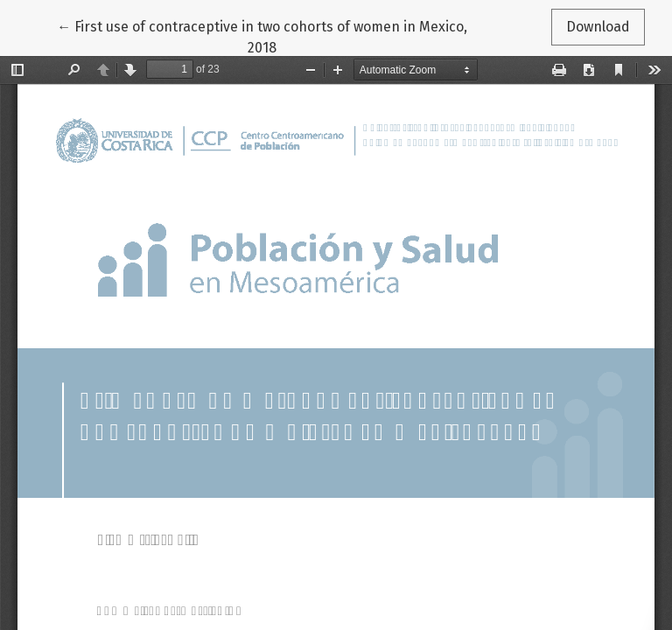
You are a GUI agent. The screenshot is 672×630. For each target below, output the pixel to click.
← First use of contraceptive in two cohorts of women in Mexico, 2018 (262, 36)
